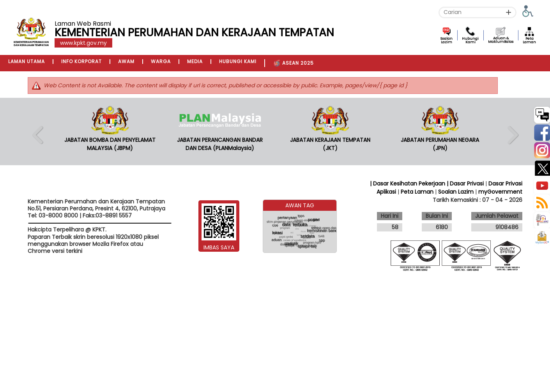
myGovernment (500, 192)
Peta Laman (529, 40)
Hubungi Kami (470, 40)
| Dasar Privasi (465, 184)
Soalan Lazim (447, 40)
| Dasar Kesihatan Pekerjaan (408, 184)
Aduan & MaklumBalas (501, 40)
